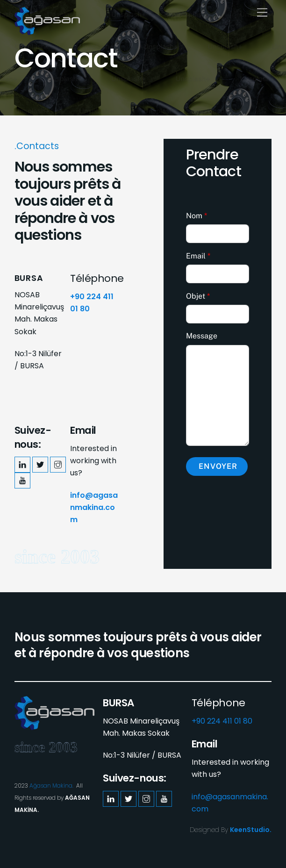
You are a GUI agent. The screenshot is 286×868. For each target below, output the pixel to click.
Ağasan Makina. (51, 786)
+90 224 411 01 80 (222, 721)
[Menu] (262, 13)
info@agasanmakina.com (94, 508)
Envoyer (218, 466)
